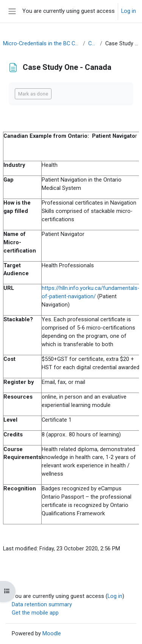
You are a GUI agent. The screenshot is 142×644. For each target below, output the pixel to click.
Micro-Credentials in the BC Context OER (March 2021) (41, 43)
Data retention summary (42, 604)
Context (93, 43)
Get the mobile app (35, 613)
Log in (129, 11)
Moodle (52, 633)
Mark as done (33, 94)
